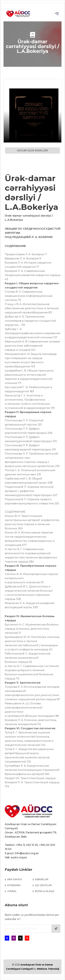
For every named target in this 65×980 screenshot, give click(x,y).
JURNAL (12, 891)
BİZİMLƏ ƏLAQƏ (44, 891)
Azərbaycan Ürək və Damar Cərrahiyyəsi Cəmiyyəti (31, 826)
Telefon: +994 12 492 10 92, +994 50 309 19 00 (30, 847)
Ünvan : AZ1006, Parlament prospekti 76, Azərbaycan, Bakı (31, 835)
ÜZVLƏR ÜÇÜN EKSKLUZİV (32, 150)
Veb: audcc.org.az (16, 857)
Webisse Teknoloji (48, 969)
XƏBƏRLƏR (42, 879)
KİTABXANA (14, 885)
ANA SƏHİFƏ (14, 879)
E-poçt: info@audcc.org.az (22, 853)
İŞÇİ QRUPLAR (43, 885)
